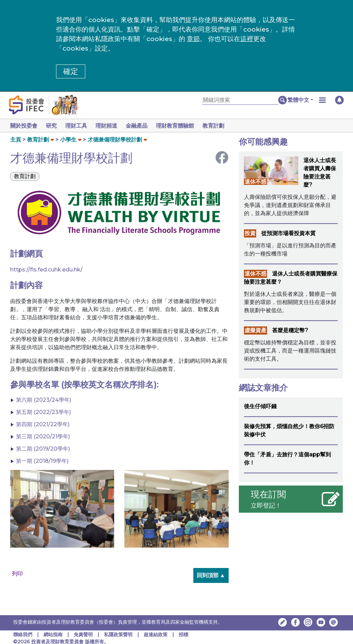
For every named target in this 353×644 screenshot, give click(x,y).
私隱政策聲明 (119, 634)
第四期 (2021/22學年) (43, 424)
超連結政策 (156, 634)
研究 (53, 126)
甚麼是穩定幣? (290, 330)
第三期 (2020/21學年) (43, 437)
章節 (193, 39)
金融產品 (142, 126)
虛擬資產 (255, 330)
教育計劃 (222, 126)
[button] (300, 100)
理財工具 (79, 126)
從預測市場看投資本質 (288, 233)
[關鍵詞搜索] (240, 100)
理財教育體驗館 (182, 126)
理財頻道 (110, 126)
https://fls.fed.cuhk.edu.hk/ (46, 270)
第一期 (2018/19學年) (42, 461)
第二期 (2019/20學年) (43, 449)
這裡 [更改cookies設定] (247, 39)
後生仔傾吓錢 (260, 406)
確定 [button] (71, 71)
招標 (183, 634)
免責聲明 (84, 634)
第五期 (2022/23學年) (43, 412)
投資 (250, 233)
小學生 (68, 140)
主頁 (16, 140)
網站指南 (53, 634)
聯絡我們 (23, 634)
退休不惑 (255, 182)
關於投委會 (24, 126)
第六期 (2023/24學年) (44, 400)
